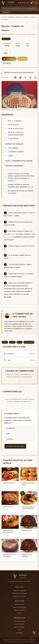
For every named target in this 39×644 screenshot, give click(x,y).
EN (36, 3)
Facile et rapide (29, 342)
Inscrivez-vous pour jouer (15, 446)
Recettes (11, 17)
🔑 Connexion (24, 3)
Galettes (26, 17)
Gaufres (12, 342)
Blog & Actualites (19, 610)
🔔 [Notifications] (32, 3)
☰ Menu (6, 12)
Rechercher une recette (20, 593)
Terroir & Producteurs (19, 607)
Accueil (4, 17)
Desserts (19, 17)
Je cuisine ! (9, 59)
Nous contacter (19, 624)
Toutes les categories (19, 591)
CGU (19, 630)
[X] (25, 78)
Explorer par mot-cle (19, 596)
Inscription (19, 633)
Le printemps (10, 428)
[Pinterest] (20, 78)
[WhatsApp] (30, 78)
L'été (8, 434)
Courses (22, 59)
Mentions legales (19, 627)
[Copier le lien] (35, 78)
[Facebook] (15, 78)
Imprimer (7, 63)
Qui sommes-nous (19, 621)
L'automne (10, 439)
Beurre (19, 342)
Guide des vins (20, 604)
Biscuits (5, 342)
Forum (19, 613)
